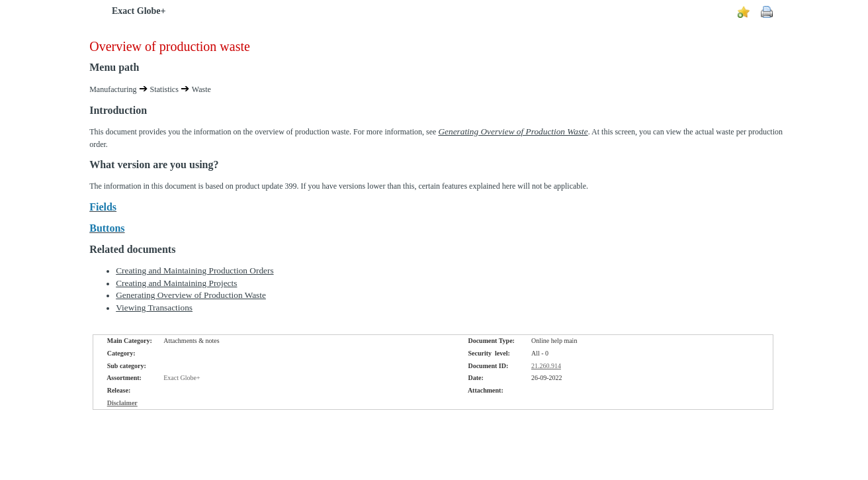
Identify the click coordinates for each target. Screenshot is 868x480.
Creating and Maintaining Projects (176, 283)
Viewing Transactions (154, 308)
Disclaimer (122, 403)
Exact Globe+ (139, 11)
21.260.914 (546, 366)
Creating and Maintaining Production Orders (195, 270)
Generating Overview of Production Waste (191, 295)
